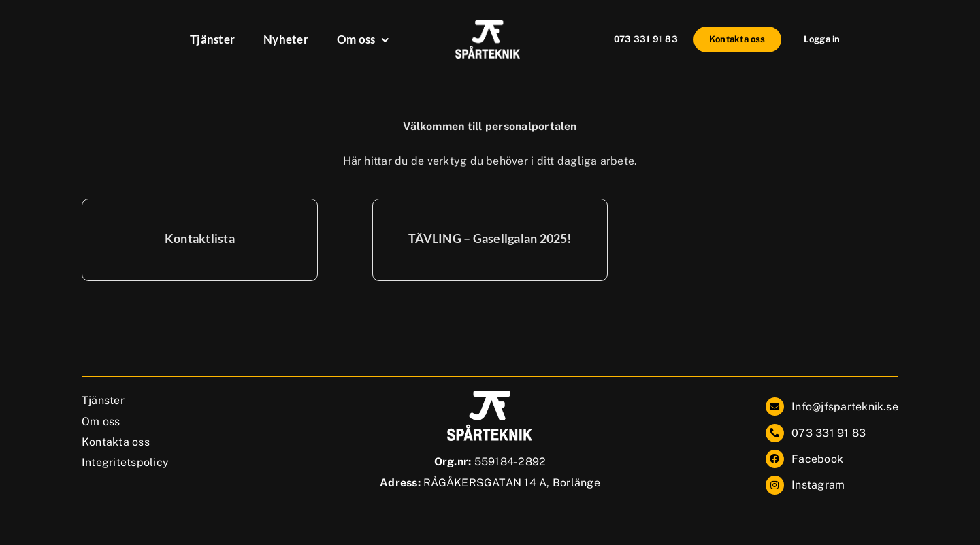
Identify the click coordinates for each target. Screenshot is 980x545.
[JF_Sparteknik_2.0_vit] (488, 26)
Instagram (818, 485)
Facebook (817, 459)
